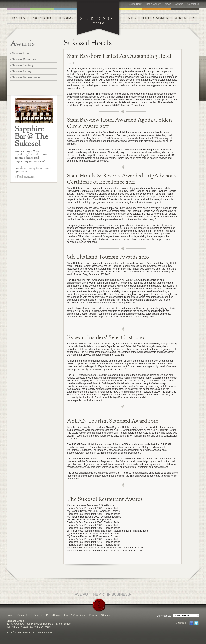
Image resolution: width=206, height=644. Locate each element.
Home (10, 615)
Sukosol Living (22, 71)
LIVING (131, 18)
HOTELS (18, 18)
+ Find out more (25, 176)
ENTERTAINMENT (157, 18)
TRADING (66, 18)
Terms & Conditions (74, 615)
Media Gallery (153, 4)
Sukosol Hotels (22, 53)
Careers (38, 615)
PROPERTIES (42, 18)
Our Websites (164, 616)
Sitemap (105, 615)
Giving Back (135, 4)
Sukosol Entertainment (27, 77)
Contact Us (193, 4)
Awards (179, 4)
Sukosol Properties (24, 59)
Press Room (53, 615)
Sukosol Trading (23, 65)
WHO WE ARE (185, 18)
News (168, 4)
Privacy (93, 615)
